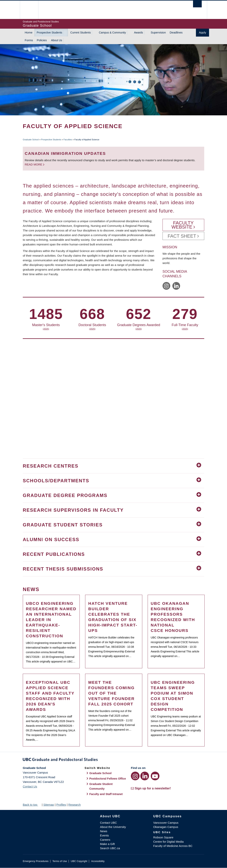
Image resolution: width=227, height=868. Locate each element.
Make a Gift (107, 844)
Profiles (61, 805)
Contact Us (30, 786)
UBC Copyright (79, 861)
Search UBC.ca (110, 848)
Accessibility (98, 861)
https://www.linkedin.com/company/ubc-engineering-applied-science (176, 286)
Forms (29, 40)
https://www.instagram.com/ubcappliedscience (166, 286)
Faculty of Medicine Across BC (173, 846)
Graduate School (31, 140)
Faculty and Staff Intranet (106, 794)
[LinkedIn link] (145, 776)
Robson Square (163, 837)
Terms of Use (60, 861)
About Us (57, 40)
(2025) (60, 329)
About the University (113, 827)
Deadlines (176, 32)
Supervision (158, 32)
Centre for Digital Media (169, 842)
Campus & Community (112, 33)
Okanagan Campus (166, 827)
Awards (138, 33)
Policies (42, 40)
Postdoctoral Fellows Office (108, 779)
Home (29, 32)
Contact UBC (108, 823)
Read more (34, 164)
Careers (105, 840)
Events (104, 835)
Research (75, 805)
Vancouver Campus (166, 823)
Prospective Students (49, 33)
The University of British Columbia (32, 10)
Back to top (32, 805)
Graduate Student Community (101, 786)
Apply (202, 32)
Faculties (68, 140)
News (104, 831)
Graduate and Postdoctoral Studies (113, 760)
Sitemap (49, 805)
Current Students (80, 33)
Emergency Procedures (36, 861)
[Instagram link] (135, 776)
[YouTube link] (155, 776)
